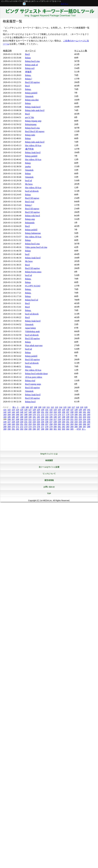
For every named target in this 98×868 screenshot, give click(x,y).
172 (43, 414)
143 (9, 412)
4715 (79, 429)
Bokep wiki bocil (33, 216)
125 (22, 410)
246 (89, 422)
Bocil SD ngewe (32, 198)
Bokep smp (30, 219)
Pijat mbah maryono (34, 345)
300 (51, 429)
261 (64, 424)
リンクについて (49, 474)
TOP (49, 493)
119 (82, 407)
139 (80, 410)
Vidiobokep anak (32, 331)
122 (9, 410)
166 (17, 414)
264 (76, 424)
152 (47, 412)
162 (89, 412)
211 (30, 419)
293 (22, 429)
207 (13, 419)
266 (84, 424)
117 (73, 407)
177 (64, 414)
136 (68, 410)
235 (43, 422)
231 (26, 422)
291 (13, 429)
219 (64, 419)
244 (80, 422)
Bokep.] (29, 79)
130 (43, 410)
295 (30, 429)
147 (26, 412)
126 (26, 410)
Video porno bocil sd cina (36, 247)
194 (47, 417)
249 (13, 424)
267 (89, 424)
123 (13, 410)
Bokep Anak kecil (33, 107)
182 (84, 414)
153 (51, 412)
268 (5, 427)
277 (43, 427)
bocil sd (28, 181)
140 (84, 410)
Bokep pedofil (31, 93)
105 (23, 407)
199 (68, 417)
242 (72, 422)
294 (26, 429)
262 (68, 424)
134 (59, 410)
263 (72, 424)
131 (47, 410)
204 (89, 417)
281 (59, 427)
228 (13, 422)
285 (76, 427)
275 (34, 427)
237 (51, 422)
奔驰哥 (28, 72)
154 (55, 412)
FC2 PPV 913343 (33, 286)
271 (17, 427)
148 (30, 412)
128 (34, 410)
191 (34, 417)
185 (9, 417)
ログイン (65, 4)
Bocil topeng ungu (33, 384)
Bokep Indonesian (33, 233)
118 (77, 407)
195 (51, 417)
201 (76, 417)
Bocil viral (30, 202)
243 (76, 422)
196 (55, 417)
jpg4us (28, 166)
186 (13, 417)
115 (65, 407)
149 (34, 412)
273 (26, 427)
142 (5, 412)
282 (64, 427)
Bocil (27, 54)
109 (40, 407)
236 (47, 422)
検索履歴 (49, 460)
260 (59, 424)
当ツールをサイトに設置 (49, 467)
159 (76, 412)
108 (36, 407)
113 (57, 407)
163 (5, 414)
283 (68, 427)
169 (30, 414)
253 (30, 424)
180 (76, 414)
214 (43, 419)
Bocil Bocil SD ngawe (35, 131)
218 (59, 419)
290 (9, 429)
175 (55, 414)
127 (30, 410)
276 (38, 427)
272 (22, 427)
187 (17, 417)
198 (64, 417)
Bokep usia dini (32, 100)
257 (47, 424)
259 (55, 424)
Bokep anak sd (31, 65)
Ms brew (29, 184)
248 (9, 424)
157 (68, 412)
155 (59, 412)
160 (80, 412)
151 (43, 412)
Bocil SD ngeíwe (32, 82)
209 (22, 419)
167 (22, 414)
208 (17, 419)
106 (27, 407)
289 (5, 429)
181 (80, 414)
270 (13, 427)
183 (89, 414)
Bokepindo (30, 223)
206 (9, 419)
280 (55, 427)
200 (72, 417)
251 (22, 424)
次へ (84, 429)
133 (55, 410)
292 (17, 429)
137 (72, 410)
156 (64, 412)
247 (5, 424)
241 (68, 422)
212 (34, 419)
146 (22, 412)
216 (51, 419)
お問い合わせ (49, 487)
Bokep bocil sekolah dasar (36, 374)
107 (31, 407)
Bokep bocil (30, 402)
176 (59, 414)
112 (52, 407)
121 (5, 410)
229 (17, 422)
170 (34, 414)
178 (68, 414)
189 (26, 417)
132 (51, 410)
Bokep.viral (30, 381)
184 (5, 417)
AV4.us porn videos (34, 377)
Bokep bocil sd (32, 300)
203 (84, 417)
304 (68, 429)
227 (9, 422)
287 (84, 427)
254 (34, 424)
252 (26, 424)
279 (51, 427)
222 (76, 419)
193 (43, 417)
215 (47, 419)
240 (64, 422)
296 (34, 429)
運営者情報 (49, 480)
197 (59, 417)
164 (9, 414)
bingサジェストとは (49, 454)
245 (84, 422)
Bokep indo (30, 135)
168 (26, 414)
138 (76, 410)
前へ (14, 407)
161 (84, 412)
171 (38, 414)
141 (89, 410)
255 (38, 424)
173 (47, 414)
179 (72, 414)
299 (47, 429)
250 (17, 424)
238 (55, 422)
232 (30, 422)
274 (30, 427)
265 (80, 424)
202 (80, 417)
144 (13, 412)
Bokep (28, 58)
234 (38, 422)
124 (17, 410)
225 (89, 419)
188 (22, 417)
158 (72, 412)
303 (64, 429)
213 (38, 419)
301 (55, 429)
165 (13, 414)
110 (44, 407)
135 (64, 410)
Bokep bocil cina (32, 61)
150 (38, 412)
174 (51, 414)
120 (86, 407)
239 (59, 422)
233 (34, 422)
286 (80, 427)
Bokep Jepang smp (33, 121)
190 (30, 417)
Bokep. (28, 75)
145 (17, 412)
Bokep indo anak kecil (35, 110)
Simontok (29, 96)
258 (51, 424)
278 (47, 427)
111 (48, 407)
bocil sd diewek (32, 191)
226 (5, 422)
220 (68, 419)
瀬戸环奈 (29, 149)
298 (43, 429)
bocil (27, 254)
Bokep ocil (30, 68)
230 (22, 422)
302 (59, 429)
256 (43, 424)
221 (72, 419)
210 (26, 419)
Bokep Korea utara (33, 272)
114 (61, 407)
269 (9, 427)
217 (55, 419)
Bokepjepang (31, 124)
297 (38, 429)
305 (72, 429)
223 (80, 419)
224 (84, 419)
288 (89, 427)
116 (69, 407)
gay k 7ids (30, 117)
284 (72, 427)
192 (38, 417)
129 (38, 410)
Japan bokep (31, 328)
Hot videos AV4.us (33, 145)
